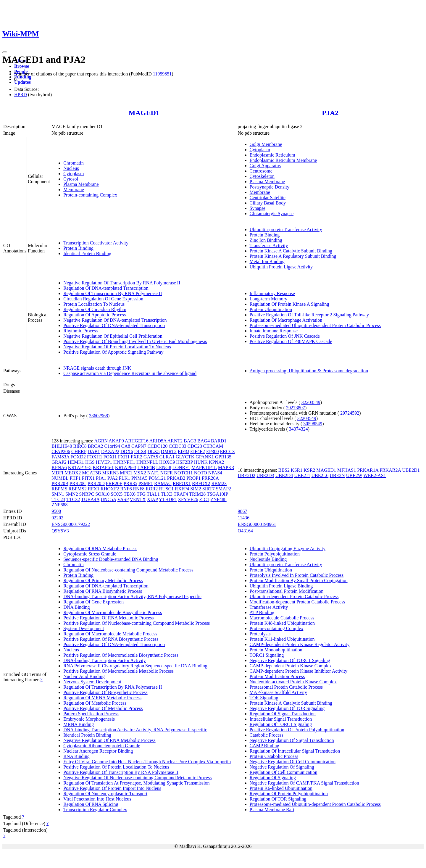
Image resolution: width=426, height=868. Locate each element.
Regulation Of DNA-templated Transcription (106, 288)
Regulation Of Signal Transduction (283, 714)
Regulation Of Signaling (273, 778)
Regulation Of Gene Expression (93, 602)
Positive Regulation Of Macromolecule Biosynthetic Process (121, 655)
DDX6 (127, 451)
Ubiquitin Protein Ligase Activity (281, 267)
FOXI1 (110, 457)
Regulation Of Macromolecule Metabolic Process (110, 634)
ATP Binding (262, 612)
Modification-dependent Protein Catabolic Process (297, 602)
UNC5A (108, 499)
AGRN (101, 441)
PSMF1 (146, 483)
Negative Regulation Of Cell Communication (293, 762)
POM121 (157, 478)
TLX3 (167, 494)
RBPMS (59, 489)
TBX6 (130, 494)
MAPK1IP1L (204, 467)
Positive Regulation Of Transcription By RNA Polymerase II (121, 772)
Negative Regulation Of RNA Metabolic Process (109, 740)
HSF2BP (184, 462)
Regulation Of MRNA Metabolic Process (102, 698)
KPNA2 (217, 462)
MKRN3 (110, 473)
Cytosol (71, 179)
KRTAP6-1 (103, 467)
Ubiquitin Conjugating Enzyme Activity (288, 549)
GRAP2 (59, 462)
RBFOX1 (182, 483)
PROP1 (193, 478)
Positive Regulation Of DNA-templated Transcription (114, 325)
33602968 (99, 416)
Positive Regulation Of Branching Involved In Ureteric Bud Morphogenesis (135, 341)
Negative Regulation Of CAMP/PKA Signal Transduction (304, 783)
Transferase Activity (269, 245)
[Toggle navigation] (5, 52)
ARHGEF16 (137, 441)
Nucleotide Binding (268, 559)
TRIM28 (197, 494)
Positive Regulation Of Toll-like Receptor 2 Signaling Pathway (309, 315)
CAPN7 (139, 446)
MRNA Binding (79, 724)
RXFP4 (182, 489)
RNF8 (139, 489)
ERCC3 (227, 451)
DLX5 (154, 451)
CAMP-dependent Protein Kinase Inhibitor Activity (299, 671)
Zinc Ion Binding (266, 240)
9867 (243, 511)
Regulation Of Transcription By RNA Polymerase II (113, 293)
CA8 (126, 446)
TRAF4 (181, 494)
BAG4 (204, 441)
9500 (56, 511)
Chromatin (73, 163)
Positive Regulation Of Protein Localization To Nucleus (116, 767)
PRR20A (210, 478)
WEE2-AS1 (375, 475)
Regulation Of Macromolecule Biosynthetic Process (113, 612)
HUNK (201, 462)
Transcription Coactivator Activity (96, 243)
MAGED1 (144, 113)
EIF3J (183, 451)
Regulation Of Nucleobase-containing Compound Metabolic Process (128, 570)
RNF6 (126, 489)
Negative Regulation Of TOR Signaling (287, 708)
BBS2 (284, 470)
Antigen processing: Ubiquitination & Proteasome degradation (309, 371)
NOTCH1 (184, 473)
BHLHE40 (62, 446)
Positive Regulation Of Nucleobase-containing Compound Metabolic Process (137, 623)
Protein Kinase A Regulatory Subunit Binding (293, 256)
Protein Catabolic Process (274, 756)
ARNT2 (175, 441)
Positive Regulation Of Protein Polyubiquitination (297, 730)
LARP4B (146, 467)
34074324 (298, 429)
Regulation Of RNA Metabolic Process (100, 549)
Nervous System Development (92, 682)
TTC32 (73, 499)
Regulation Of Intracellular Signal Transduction (295, 751)
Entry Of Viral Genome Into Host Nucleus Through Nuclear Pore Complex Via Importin (147, 762)
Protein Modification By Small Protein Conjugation (299, 580)
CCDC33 (177, 446)
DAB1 (94, 451)
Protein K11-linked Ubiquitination (282, 639)
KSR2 (309, 470)
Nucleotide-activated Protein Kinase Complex (293, 682)
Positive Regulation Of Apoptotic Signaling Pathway (113, 352)
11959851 (162, 74)
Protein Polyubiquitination (275, 554)
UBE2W (354, 475)
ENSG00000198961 (257, 524)
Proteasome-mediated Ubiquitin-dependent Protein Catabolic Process (315, 325)
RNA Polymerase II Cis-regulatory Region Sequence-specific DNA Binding (135, 666)
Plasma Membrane (81, 184)
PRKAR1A (368, 470)
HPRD (21, 95)
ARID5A (158, 441)
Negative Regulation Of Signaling (282, 767)
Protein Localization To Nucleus (94, 304)
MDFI (57, 473)
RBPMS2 (78, 489)
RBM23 (219, 483)
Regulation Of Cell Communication (284, 772)
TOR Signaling (264, 698)
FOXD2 (78, 457)
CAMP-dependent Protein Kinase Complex (291, 666)
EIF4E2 (198, 451)
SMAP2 (223, 489)
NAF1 (153, 473)
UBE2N (337, 475)
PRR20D (96, 483)
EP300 (213, 451)
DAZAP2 (110, 451)
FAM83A (60, 457)
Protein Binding (78, 248)
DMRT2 (169, 451)
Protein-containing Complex (90, 195)
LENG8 (164, 467)
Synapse (258, 208)
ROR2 (152, 489)
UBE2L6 (320, 475)
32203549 (311, 402)
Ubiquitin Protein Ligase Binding (281, 586)
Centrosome (261, 171)
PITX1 (88, 478)
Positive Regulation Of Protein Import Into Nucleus (112, 788)
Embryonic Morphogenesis (89, 719)
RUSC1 (166, 489)
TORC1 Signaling (267, 655)
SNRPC (87, 494)
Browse (22, 66)
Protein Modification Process (277, 676)
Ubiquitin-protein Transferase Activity (286, 230)
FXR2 (137, 457)
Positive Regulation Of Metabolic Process (103, 708)
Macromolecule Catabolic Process (282, 618)
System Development (84, 628)
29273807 (296, 408)
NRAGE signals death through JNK (97, 368)
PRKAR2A (390, 470)
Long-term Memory (269, 299)
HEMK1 (76, 462)
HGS (90, 462)
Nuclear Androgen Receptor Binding (98, 751)
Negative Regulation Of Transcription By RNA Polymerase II (122, 283)
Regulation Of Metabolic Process (95, 703)
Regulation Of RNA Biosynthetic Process (103, 591)
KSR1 (297, 470)
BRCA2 (96, 446)
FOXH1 (95, 457)
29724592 (350, 413)
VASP (123, 499)
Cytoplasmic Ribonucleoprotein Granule (102, 746)
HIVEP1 (104, 462)
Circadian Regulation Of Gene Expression (103, 299)
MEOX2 (73, 473)
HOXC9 (167, 462)
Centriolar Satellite (268, 198)
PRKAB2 (176, 478)
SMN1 (58, 494)
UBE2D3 (265, 475)
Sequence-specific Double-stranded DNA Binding (111, 559)
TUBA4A (90, 499)
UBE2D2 (247, 475)
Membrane (74, 190)
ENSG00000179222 (71, 524)
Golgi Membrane (266, 144)
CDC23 (195, 446)
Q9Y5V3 (60, 531)
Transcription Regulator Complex (95, 810)
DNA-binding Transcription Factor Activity (105, 660)
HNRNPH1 (124, 462)
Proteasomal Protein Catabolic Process (286, 687)
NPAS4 (215, 473)
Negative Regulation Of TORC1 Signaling (290, 660)
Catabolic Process (267, 735)
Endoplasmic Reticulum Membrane (283, 160)
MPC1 (126, 473)
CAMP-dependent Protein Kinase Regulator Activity (300, 644)
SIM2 (196, 489)
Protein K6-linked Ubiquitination (281, 788)
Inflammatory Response (272, 293)
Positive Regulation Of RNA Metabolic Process (108, 618)
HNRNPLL (147, 462)
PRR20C (78, 483)
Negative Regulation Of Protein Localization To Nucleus (117, 347)
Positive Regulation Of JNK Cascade (285, 336)
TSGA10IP (217, 494)
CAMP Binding (264, 746)
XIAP (153, 499)
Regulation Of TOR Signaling (278, 799)
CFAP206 (61, 451)
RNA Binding (76, 756)
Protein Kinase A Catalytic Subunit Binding (291, 251)
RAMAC (163, 483)
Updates (22, 82)
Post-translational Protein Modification (287, 591)
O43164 (246, 531)
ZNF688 (59, 505)
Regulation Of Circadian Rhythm (95, 309)
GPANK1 (205, 457)
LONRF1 (181, 467)
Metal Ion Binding (267, 261)
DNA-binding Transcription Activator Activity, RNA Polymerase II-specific (135, 730)
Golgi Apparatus (265, 166)
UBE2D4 (284, 475)
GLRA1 (167, 457)
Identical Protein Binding (87, 253)
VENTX (138, 499)
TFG (141, 494)
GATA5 (151, 457)
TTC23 (58, 499)
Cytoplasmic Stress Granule (90, 554)
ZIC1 (204, 499)
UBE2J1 (302, 475)
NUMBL (60, 478)
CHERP (79, 451)
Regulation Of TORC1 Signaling (281, 724)
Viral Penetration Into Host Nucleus (97, 799)
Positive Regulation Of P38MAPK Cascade (291, 341)
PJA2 (330, 113)
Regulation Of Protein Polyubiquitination (289, 794)
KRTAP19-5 (80, 467)
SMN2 (72, 494)
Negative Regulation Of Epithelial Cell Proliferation (113, 336)
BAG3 (190, 441)
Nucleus (71, 168)
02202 (57, 518)
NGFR (167, 473)
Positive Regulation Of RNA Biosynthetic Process (111, 639)
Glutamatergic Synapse (272, 214)
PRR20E (114, 483)
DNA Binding (76, 607)
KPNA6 (59, 467)
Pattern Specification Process (91, 714)
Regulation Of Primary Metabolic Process (103, 580)
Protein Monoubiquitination (276, 650)
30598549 (313, 424)
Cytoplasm (74, 174)
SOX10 (102, 494)
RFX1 (94, 489)
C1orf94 (112, 446)
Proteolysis (260, 634)
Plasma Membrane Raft (272, 810)
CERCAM (213, 446)
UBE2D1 (411, 470)
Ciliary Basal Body (268, 203)
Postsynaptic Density (270, 187)
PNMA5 (139, 478)
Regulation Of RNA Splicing (91, 804)
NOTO (201, 473)
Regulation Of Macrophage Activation (286, 320)
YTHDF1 (168, 499)
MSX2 (140, 473)
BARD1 (219, 441)
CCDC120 (158, 446)
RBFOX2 (201, 483)
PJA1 (101, 478)
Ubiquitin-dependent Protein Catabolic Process (294, 596)
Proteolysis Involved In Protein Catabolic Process (297, 575)
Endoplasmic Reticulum (272, 155)
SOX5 (117, 494)
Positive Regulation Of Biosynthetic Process (105, 692)
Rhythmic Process (80, 331)
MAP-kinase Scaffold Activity (278, 692)
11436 (244, 518)
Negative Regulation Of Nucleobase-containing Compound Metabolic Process (137, 778)
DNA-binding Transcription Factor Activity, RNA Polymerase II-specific (132, 596)
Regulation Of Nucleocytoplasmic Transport (105, 794)
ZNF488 (219, 499)
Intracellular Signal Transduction (281, 719)
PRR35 (130, 483)
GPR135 (223, 457)
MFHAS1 (347, 470)
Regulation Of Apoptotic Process (95, 315)
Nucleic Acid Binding (84, 676)
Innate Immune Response (274, 331)
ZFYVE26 (188, 499)
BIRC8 (80, 446)
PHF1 (75, 478)
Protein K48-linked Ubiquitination (282, 623)
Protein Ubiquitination (271, 309)
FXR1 (124, 457)
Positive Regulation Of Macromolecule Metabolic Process (118, 671)
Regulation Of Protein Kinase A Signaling (289, 304)
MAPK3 (226, 467)
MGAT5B (91, 473)
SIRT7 (209, 489)
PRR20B (60, 483)
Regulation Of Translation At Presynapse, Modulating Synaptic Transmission (136, 783)
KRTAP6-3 (126, 467)
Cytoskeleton (262, 176)
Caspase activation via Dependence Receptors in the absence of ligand (130, 373)
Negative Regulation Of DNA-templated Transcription (115, 320)
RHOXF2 (110, 489)
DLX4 (140, 451)
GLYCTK (185, 457)
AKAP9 (116, 441)
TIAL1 (153, 494)
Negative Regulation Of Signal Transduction (292, 740)
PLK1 (125, 478)
